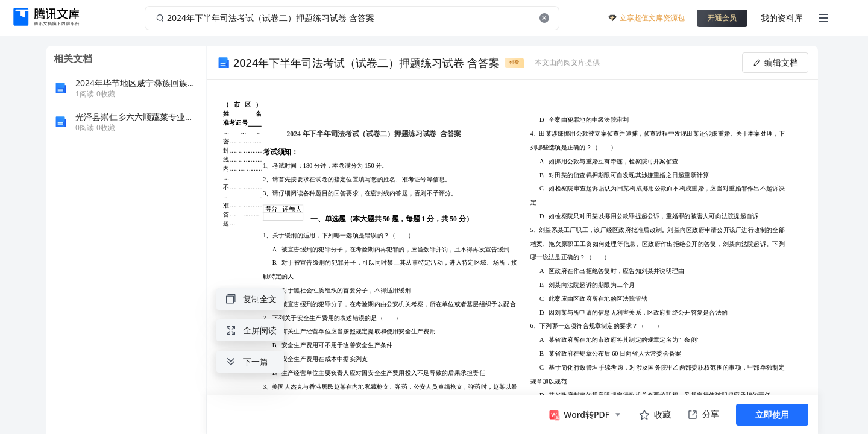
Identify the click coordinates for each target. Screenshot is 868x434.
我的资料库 (782, 18)
